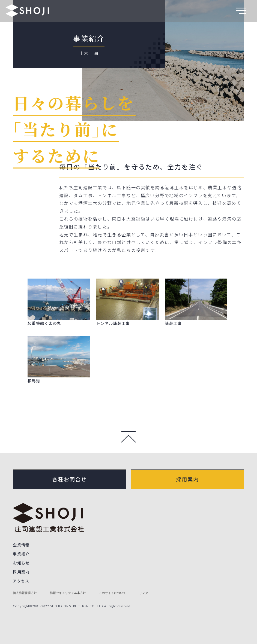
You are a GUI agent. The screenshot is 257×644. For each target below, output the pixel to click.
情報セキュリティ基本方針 (68, 593)
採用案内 (187, 479)
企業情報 (21, 545)
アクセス (21, 581)
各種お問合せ (70, 479)
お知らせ (21, 563)
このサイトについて (113, 593)
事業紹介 (89, 38)
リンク (144, 593)
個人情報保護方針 (25, 593)
